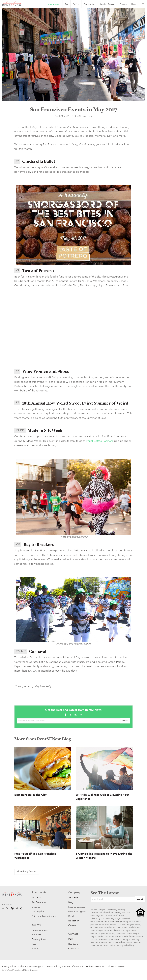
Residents (73, 944)
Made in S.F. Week (45, 430)
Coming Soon (90, 4)
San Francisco (39, 902)
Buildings (36, 935)
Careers (72, 925)
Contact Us (74, 948)
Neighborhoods (40, 930)
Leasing (108, 4)
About (134, 4)
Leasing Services (75, 907)
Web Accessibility (95, 966)
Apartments (54, 4)
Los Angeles (38, 911)
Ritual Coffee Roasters (99, 441)
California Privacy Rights (31, 966)
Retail (71, 916)
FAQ (71, 939)
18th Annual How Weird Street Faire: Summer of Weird (75, 403)
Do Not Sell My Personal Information (64, 966)
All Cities (36, 898)
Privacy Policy (9, 966)
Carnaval (38, 651)
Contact (123, 4)
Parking (76, 4)
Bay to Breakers (39, 545)
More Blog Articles (27, 872)
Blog (71, 902)
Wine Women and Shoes (46, 371)
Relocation (74, 921)
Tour (67, 4)
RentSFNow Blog (83, 116)
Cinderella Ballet (39, 161)
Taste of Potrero (38, 271)
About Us (73, 898)
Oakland (36, 907)
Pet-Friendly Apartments (44, 916)
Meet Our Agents (75, 911)
